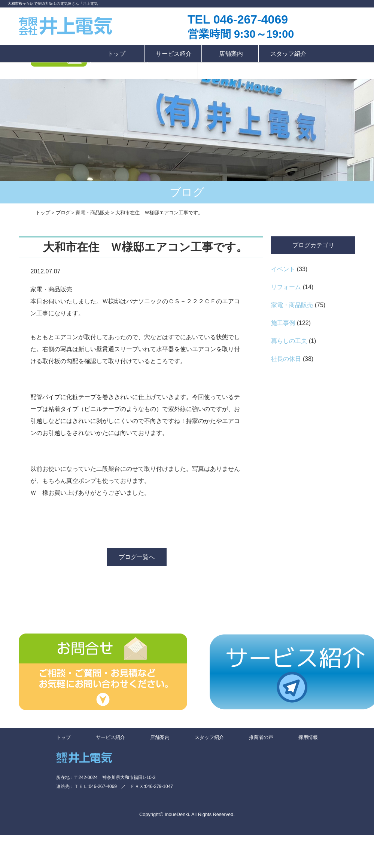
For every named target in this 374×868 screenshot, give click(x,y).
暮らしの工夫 (289, 341)
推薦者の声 (120, 70)
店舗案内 (231, 54)
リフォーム (286, 287)
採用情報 (173, 70)
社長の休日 (286, 359)
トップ (116, 54)
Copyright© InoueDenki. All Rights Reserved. (187, 814)
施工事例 (283, 323)
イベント (283, 269)
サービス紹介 (174, 54)
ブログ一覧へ (137, 557)
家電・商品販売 (292, 305)
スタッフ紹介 (288, 54)
